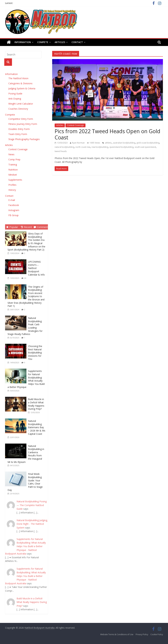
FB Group (13, 215)
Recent (26, 227)
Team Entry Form (18, 134)
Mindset (13, 175)
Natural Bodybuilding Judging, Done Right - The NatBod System (32, 524)
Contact (77, 42)
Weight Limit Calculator (21, 104)
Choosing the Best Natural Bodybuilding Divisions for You (35, 353)
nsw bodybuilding (100, 147)
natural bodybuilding (64, 147)
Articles (60, 42)
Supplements (15, 180)
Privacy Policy (142, 634)
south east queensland (145, 147)
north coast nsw (83, 147)
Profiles (12, 185)
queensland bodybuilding (121, 147)
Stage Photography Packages (24, 139)
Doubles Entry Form (19, 129)
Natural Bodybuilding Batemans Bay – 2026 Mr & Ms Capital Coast (37, 427)
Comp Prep (14, 159)
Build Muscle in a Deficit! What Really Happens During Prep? (36, 404)
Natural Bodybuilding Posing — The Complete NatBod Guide (32, 505)
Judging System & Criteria (22, 88)
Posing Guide (15, 94)
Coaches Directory (18, 109)
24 (25, 278)
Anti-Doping (15, 99)
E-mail (12, 200)
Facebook (14, 205)
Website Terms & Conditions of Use (117, 634)
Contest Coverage (75, 125)
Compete (43, 42)
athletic (108, 143)
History (12, 190)
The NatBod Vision (18, 78)
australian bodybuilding (124, 143)
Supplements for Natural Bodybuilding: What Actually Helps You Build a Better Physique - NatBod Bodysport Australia (25, 546)
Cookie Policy (157, 634)
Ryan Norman (78, 143)
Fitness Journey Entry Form (23, 124)
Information (23, 42)
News (11, 154)
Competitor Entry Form (21, 119)
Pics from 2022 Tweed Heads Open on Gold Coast (107, 134)
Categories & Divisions (20, 83)
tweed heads (61, 151)
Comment (41, 227)
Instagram (14, 210)
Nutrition (13, 170)
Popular (12, 227)
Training (13, 165)
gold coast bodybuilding (148, 143)
